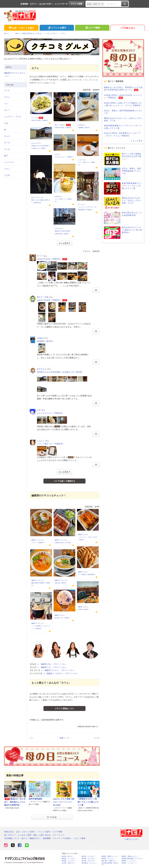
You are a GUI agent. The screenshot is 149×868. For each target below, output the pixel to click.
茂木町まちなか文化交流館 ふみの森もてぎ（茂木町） (60, 372)
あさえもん (35, 143)
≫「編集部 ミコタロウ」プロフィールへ (60, 673)
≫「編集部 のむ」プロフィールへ (52, 664)
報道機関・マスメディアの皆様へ (57, 838)
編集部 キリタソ (36, 540)
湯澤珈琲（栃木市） (84, 128)
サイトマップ (59, 835)
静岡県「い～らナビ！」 (130, 861)
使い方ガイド (10, 835)
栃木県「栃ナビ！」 (69, 856)
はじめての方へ (46, 4)
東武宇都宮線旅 (35, 799)
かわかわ (57, 228)
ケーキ (7, 149)
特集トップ (64, 738)
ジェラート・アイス (13, 117)
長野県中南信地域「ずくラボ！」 (133, 859)
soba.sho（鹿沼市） (61, 583)
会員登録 (24, 4)
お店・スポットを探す (21, 28)
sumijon (80, 125)
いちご (7, 169)
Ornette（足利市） (84, 609)
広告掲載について (12, 838)
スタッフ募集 (80, 838)
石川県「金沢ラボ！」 (69, 863)
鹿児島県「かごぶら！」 (90, 863)
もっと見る (136, 141)
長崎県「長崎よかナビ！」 (131, 856)
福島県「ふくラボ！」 (69, 859)
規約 (35, 835)
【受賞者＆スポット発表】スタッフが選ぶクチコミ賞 (88, 802)
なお (56, 154)
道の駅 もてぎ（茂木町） (62, 618)
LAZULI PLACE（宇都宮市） (40, 120)
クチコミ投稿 (76, 4)
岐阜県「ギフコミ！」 (109, 859)
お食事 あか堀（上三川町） (63, 543)
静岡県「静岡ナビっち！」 (111, 856)
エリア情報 (92, 28)
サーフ (33, 118)
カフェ (7, 97)
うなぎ (7, 175)
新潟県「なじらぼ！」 (89, 859)
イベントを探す (57, 28)
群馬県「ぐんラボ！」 (69, 861)
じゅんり (81, 160)
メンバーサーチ (61, 4)
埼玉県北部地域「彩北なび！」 (110, 864)
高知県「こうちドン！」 (130, 863)
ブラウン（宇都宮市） (38, 543)
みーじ (80, 204)
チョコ (7, 136)
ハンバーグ (9, 162)
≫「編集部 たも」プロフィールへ (52, 667)
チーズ (7, 143)
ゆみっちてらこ (36, 197)
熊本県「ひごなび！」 (89, 856)
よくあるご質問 (24, 835)
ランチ (97, 738)
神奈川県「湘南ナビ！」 (110, 861)
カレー (7, 110)
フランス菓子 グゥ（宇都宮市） (51, 444)
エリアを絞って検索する (64, 481)
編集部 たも (82, 534)
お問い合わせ (45, 835)
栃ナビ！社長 (59, 125)
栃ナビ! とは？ (131, 839)
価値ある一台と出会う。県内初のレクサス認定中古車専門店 (15, 802)
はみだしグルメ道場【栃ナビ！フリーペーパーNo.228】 (64, 802)
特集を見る (128, 28)
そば (6, 123)
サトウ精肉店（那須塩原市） (87, 574)
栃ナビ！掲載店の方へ (31, 838)
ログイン (34, 4)
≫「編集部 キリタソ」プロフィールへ (58, 670)
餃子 (6, 156)
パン (31, 738)
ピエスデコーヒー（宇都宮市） (64, 157)
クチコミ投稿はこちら (64, 708)
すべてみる (52, 817)
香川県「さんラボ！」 (89, 861)
